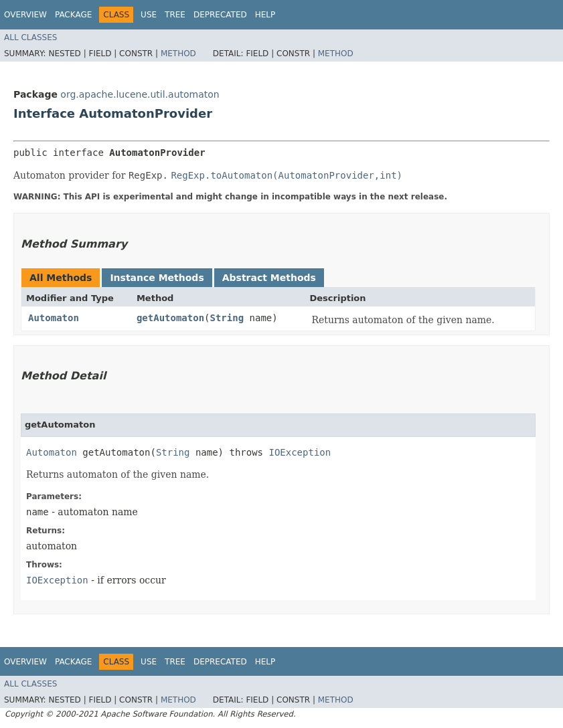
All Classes (30, 37)
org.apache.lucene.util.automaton (140, 94)
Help (265, 15)
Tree (175, 15)
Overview (25, 15)
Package (73, 15)
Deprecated (220, 15)
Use (149, 15)
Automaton (54, 318)
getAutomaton (170, 318)
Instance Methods (157, 278)
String (227, 318)
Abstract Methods (269, 278)
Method (178, 54)
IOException (300, 452)
